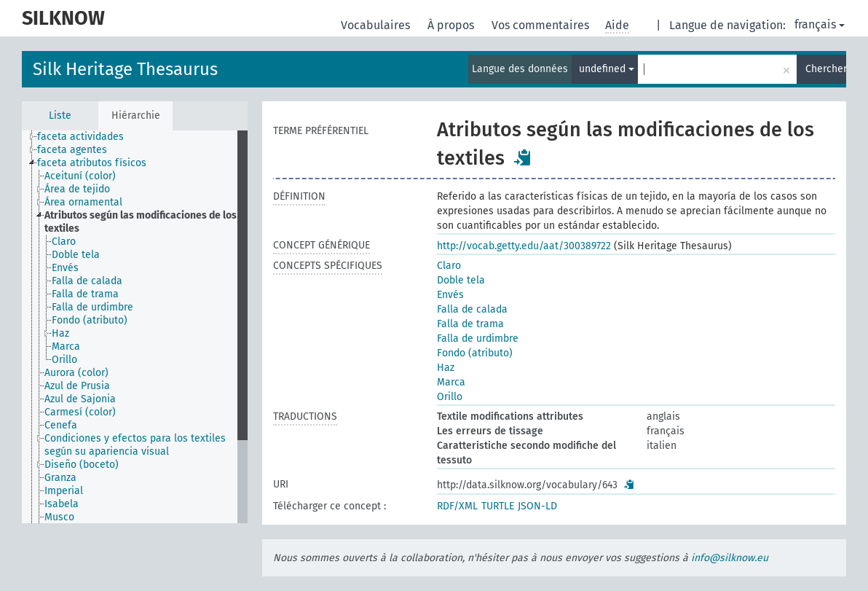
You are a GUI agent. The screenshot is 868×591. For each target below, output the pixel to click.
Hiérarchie (136, 116)
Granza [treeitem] (60, 478)
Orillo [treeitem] (64, 360)
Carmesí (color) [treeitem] (80, 412)
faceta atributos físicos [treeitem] (92, 163)
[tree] (135, 327)
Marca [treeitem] (66, 347)
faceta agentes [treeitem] (72, 150)
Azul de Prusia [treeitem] (77, 386)
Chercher (826, 69)
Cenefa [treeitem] (61, 425)
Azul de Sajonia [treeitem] (80, 399)
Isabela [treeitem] (62, 504)
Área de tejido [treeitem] (77, 189)
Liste (60, 116)
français (820, 24)
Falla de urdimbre (478, 338)
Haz (446, 368)
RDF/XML (457, 506)
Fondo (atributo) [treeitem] (90, 320)
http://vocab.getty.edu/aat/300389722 (524, 246)
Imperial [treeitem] (64, 491)
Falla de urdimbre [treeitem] (92, 307)
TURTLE (498, 506)
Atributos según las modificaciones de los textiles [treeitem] (141, 222)
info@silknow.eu (730, 558)
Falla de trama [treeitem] (85, 294)
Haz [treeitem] (60, 333)
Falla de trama (470, 324)
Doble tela (461, 280)
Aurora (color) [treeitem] (76, 373)
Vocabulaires (377, 25)
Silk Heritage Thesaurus (125, 69)
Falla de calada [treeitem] (87, 281)
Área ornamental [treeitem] (83, 202)
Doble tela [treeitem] (76, 255)
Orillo (450, 397)
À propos (452, 25)
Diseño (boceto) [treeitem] (82, 465)
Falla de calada (472, 309)
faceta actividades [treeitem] (80, 137)
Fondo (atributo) (475, 353)
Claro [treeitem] (64, 242)
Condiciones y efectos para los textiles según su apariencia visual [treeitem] (135, 445)
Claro (449, 266)
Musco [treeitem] (59, 517)
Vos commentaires (542, 25)
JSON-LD (537, 506)
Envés (450, 295)
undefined (607, 69)
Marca (451, 382)
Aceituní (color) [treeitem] (80, 176)
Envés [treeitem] (65, 268)
